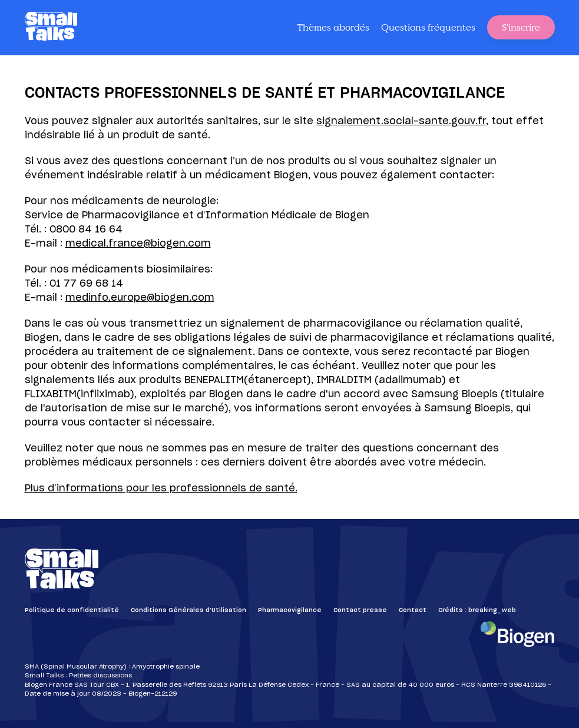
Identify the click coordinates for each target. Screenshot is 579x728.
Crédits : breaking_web (477, 610)
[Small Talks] (51, 27)
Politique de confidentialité (72, 610)
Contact (413, 610)
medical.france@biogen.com (138, 244)
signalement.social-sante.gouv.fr (401, 121)
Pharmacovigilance (290, 610)
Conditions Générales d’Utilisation (188, 610)
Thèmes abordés (333, 27)
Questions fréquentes (428, 27)
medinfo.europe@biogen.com (140, 298)
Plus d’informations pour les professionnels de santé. (161, 488)
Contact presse (360, 610)
